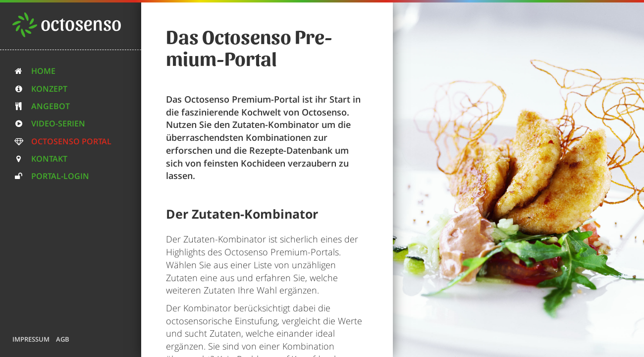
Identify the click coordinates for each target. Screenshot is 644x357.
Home (34, 71)
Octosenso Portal (62, 141)
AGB (63, 339)
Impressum (31, 339)
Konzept (40, 89)
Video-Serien (49, 123)
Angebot (41, 106)
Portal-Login (51, 176)
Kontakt (40, 159)
